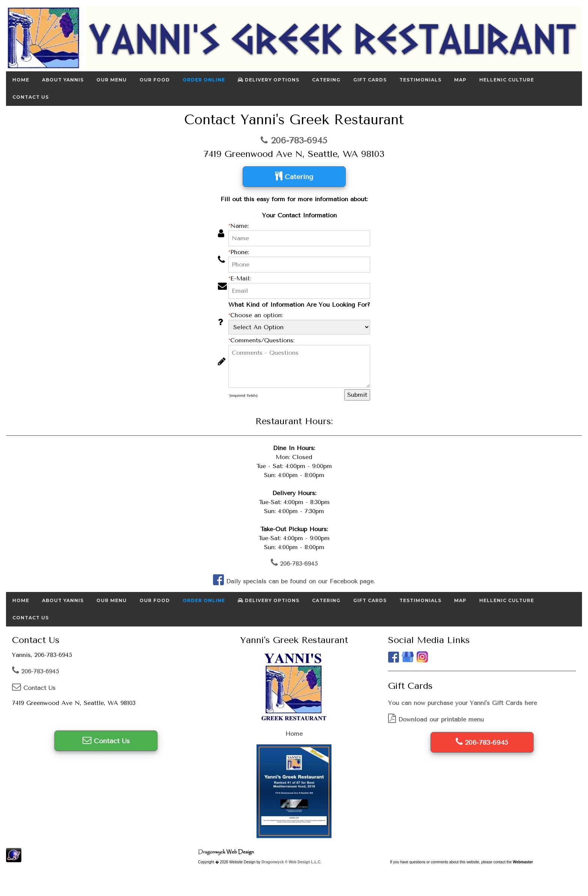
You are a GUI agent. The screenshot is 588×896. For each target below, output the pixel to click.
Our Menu (112, 80)
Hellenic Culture (507, 80)
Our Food (155, 80)
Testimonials (420, 80)
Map (460, 80)
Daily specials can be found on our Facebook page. (294, 581)
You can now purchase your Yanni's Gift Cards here (463, 703)
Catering (326, 80)
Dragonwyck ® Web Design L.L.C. (291, 862)
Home (21, 80)
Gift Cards (370, 80)
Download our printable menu (436, 719)
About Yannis (63, 80)
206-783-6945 (294, 140)
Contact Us (31, 97)
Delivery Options (268, 80)
